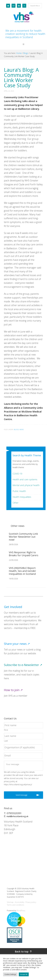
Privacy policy (31, 902)
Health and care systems (25, 479)
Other (15, 503)
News (22, 430)
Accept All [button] (24, 974)
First (6, 730)
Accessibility (20, 902)
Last (6, 741)
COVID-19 (17, 474)
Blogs (16, 430)
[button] (23, 46)
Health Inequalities (22, 497)
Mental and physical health (26, 485)
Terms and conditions (16, 905)
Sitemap (10, 902)
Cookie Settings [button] (10, 974)
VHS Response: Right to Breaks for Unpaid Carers (24, 554)
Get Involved (13, 607)
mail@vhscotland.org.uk (17, 816)
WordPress (21, 911)
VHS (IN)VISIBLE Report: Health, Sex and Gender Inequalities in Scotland (22, 571)
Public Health (19, 491)
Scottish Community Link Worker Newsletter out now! (23, 537)
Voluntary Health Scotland (23, 17)
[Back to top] (23, 952)
